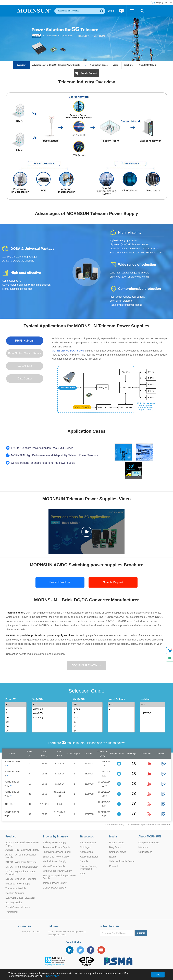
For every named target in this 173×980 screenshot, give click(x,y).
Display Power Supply (54, 888)
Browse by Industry (55, 837)
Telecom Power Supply (55, 883)
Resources (87, 837)
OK (158, 975)
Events (113, 857)
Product (10, 837)
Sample (84, 861)
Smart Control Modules (17, 907)
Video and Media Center (122, 861)
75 (16, 731)
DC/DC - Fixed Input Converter (22, 867)
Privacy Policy (51, 976)
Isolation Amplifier (15, 893)
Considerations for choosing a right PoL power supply (43, 463)
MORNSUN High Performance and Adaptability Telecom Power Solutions (55, 455)
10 (16, 718)
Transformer (12, 912)
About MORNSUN (147, 65)
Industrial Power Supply (18, 884)
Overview (21, 65)
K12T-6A (9, 804)
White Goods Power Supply (57, 871)
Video (116, 65)
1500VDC (153, 713)
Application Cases (99, 65)
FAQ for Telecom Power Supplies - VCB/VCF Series (42, 448)
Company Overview (149, 843)
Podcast (113, 866)
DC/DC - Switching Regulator (21, 879)
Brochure (128, 65)
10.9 (88, 718)
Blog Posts (115, 847)
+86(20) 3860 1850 (164, 3)
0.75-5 (88, 709)
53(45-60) (50, 718)
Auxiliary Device (14, 902)
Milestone (143, 847)
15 (88, 726)
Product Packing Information (89, 867)
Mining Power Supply (54, 866)
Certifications (145, 852)
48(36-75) (50, 713)
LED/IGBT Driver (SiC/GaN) (20, 898)
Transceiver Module (16, 888)
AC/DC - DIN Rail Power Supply (22, 850)
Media (113, 837)
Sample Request (89, 73)
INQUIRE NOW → (86, 665)
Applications (86, 852)
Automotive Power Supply (56, 847)
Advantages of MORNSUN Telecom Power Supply (58, 65)
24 (88, 731)
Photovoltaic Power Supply (57, 852)
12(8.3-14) (50, 709)
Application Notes (89, 857)
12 (88, 722)
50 (16, 726)
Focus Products (88, 843)
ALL (16, 705)
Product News (116, 843)
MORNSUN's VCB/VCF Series (68, 351)
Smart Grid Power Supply (56, 857)
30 (16, 722)
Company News (118, 852)
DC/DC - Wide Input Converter (21, 862)
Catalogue (85, 847)
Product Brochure (60, 582)
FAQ (82, 874)
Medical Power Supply (54, 861)
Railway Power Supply (54, 843)
